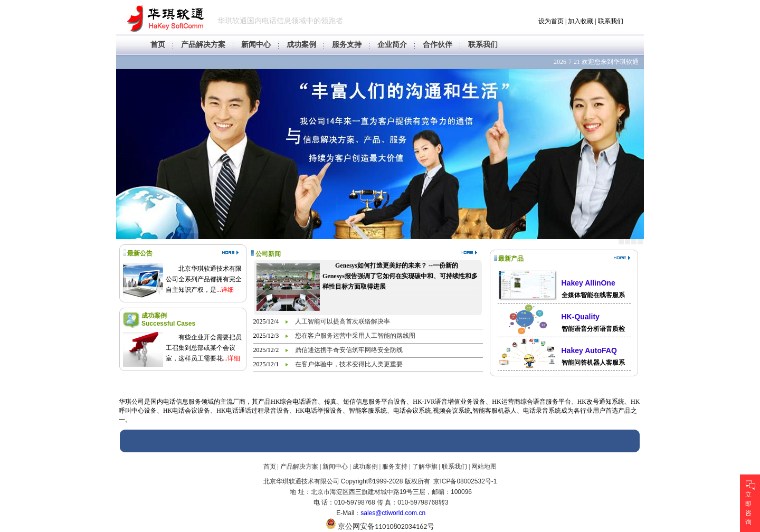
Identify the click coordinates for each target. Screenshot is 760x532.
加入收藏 (581, 21)
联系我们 (611, 21)
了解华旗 (425, 467)
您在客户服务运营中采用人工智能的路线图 (355, 336)
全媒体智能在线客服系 (593, 295)
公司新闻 (268, 254)
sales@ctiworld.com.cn (393, 513)
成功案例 (301, 45)
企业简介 (392, 45)
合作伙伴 (438, 45)
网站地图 (484, 467)
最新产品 (511, 259)
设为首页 (551, 21)
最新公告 (140, 253)
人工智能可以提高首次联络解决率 (343, 321)
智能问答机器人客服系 (593, 363)
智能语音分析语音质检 (593, 329)
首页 (158, 45)
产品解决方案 (203, 45)
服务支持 (347, 45)
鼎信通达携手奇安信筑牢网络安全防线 (349, 350)
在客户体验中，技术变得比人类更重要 (349, 364)
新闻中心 (256, 45)
